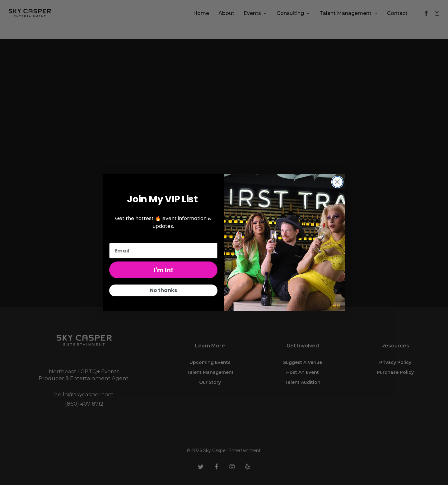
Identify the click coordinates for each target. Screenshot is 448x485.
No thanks (163, 290)
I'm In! (163, 270)
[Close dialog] (337, 182)
